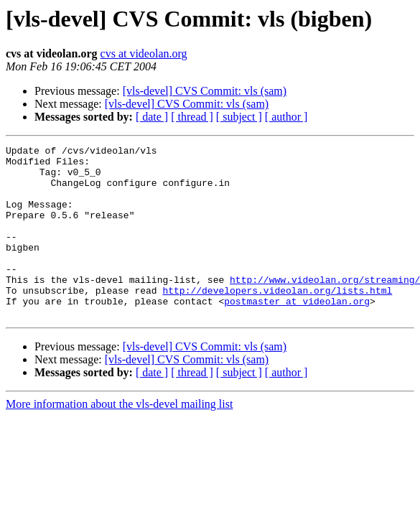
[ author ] (286, 117)
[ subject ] (239, 117)
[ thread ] (192, 117)
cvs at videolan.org (144, 53)
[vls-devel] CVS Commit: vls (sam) (205, 91)
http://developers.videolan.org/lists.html (277, 320)
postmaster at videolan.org (297, 333)
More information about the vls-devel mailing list (119, 438)
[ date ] (152, 117)
